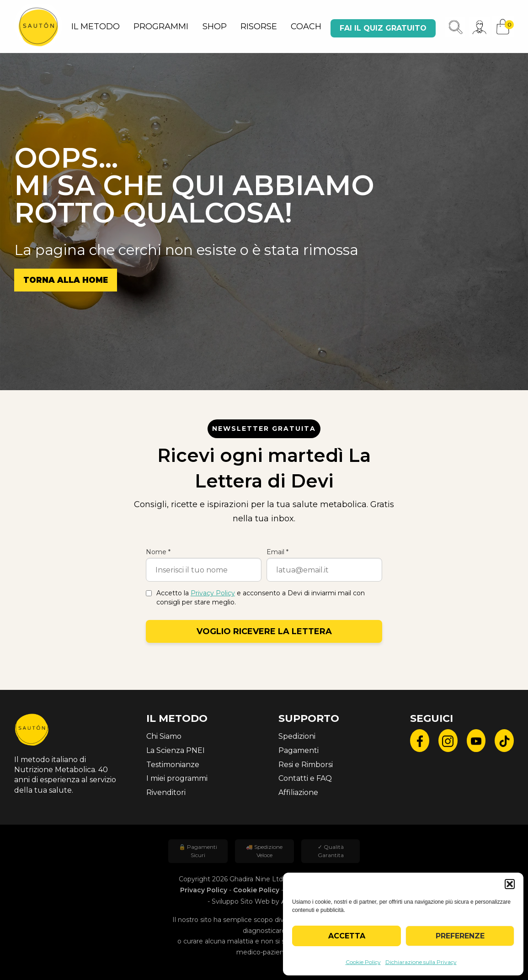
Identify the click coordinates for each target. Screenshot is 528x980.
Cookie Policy (363, 962)
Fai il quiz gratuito (383, 28)
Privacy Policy (213, 593)
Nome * (158, 552)
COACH (306, 26)
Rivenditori (166, 792)
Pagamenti (299, 750)
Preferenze (460, 936)
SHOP (215, 26)
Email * (277, 552)
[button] (510, 884)
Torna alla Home (66, 280)
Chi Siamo (164, 736)
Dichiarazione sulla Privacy (421, 962)
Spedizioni (297, 736)
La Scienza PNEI (176, 750)
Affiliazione (298, 792)
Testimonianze (173, 765)
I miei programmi (177, 778)
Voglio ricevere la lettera (264, 631)
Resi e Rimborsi (306, 765)
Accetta (347, 936)
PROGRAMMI (161, 26)
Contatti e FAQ (305, 778)
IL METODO (96, 26)
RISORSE (259, 26)
